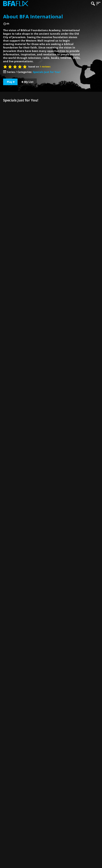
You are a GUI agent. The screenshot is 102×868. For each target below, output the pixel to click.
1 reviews (45, 67)
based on (39, 67)
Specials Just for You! (47, 72)
